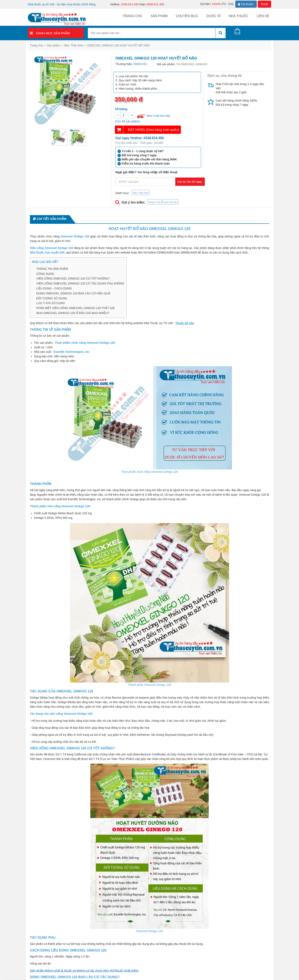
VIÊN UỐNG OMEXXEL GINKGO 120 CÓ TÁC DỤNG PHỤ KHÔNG (80, 283)
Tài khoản (246, 4)
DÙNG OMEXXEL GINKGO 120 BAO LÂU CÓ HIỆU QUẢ (73, 293)
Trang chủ (133, 16)
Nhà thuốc (238, 16)
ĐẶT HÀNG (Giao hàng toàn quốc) (153, 130)
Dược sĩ (213, 16)
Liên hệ (263, 16)
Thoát (264, 4)
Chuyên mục (187, 16)
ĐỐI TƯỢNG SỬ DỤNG (52, 298)
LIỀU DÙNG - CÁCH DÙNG (54, 288)
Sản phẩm (159, 16)
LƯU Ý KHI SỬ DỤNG (51, 303)
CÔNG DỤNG (45, 274)
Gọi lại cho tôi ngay (190, 182)
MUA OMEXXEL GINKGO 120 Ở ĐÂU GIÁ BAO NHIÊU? (73, 313)
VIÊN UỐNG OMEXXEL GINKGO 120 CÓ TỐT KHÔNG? (73, 278)
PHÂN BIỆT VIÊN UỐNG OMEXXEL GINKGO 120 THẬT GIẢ (75, 308)
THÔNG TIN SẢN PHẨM (52, 269)
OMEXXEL (141, 64)
